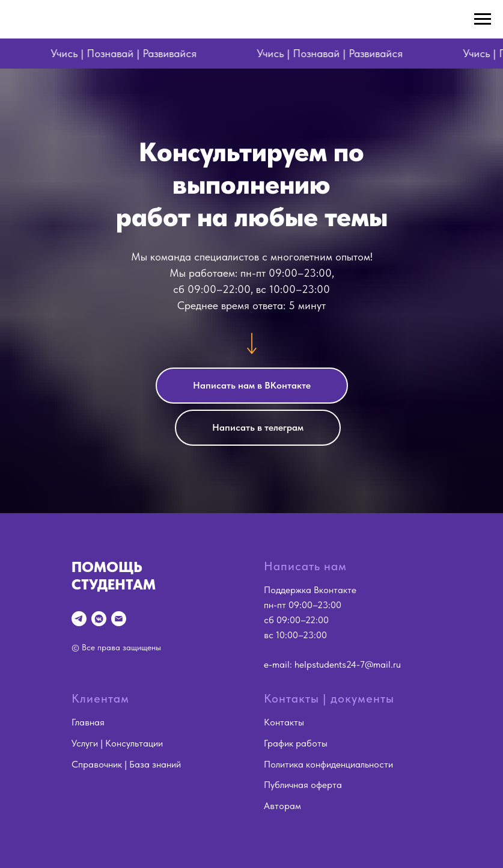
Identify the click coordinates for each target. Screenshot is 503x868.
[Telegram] (79, 619)
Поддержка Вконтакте (310, 590)
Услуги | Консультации (117, 743)
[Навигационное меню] (483, 19)
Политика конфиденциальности (328, 764)
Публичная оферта (303, 785)
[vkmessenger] (99, 619)
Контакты (284, 722)
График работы (296, 743)
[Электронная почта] (119, 619)
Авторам (282, 806)
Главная (88, 722)
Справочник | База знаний (126, 764)
